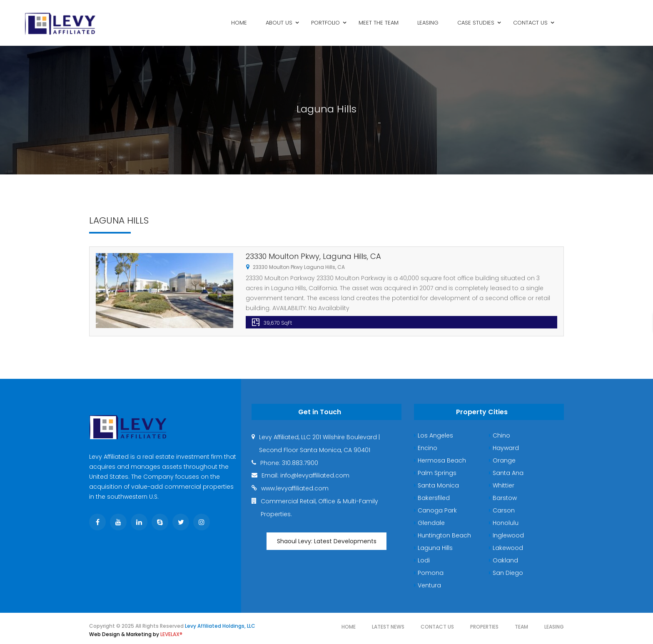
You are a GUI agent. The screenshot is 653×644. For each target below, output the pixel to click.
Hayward (504, 448)
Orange (502, 460)
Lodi (422, 560)
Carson (502, 510)
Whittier (502, 485)
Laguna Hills (433, 548)
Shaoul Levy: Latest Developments (327, 541)
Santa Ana (506, 473)
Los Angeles (434, 435)
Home (349, 627)
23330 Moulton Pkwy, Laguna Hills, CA (313, 256)
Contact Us (437, 627)
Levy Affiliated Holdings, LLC (220, 626)
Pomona (429, 573)
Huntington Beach (442, 535)
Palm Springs (435, 473)
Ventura (427, 585)
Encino (426, 448)
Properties (484, 627)
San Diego (506, 573)
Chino (500, 435)
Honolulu (504, 523)
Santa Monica (436, 485)
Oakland (503, 560)
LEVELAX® (171, 634)
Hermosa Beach (440, 460)
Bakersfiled (432, 498)
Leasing (554, 627)
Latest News (388, 627)
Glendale (429, 523)
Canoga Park (435, 510)
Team (521, 627)
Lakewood (506, 548)
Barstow (503, 498)
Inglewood (506, 535)
